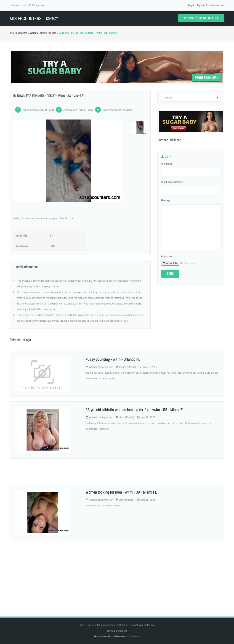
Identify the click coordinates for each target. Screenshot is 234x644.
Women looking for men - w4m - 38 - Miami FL (121, 492)
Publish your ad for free (201, 18)
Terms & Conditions (117, 631)
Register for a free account (210, 5)
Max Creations (133, 636)
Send (170, 274)
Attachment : (168, 256)
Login (191, 5)
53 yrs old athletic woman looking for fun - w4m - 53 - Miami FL (135, 410)
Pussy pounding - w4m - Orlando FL (113, 359)
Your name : (167, 164)
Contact (52, 19)
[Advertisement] (117, 574)
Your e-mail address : (172, 182)
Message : (166, 200)
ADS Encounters (25, 19)
